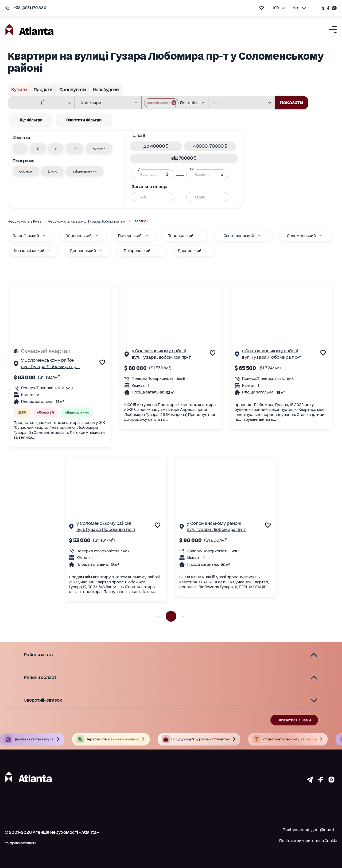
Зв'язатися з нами (294, 720)
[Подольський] (198, 236)
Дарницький (190, 251)
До (192, 169)
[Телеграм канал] (323, 8)
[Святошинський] (259, 236)
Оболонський (79, 236)
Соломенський (301, 236)
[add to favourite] (262, 8)
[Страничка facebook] (321, 781)
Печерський (130, 236)
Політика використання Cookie (308, 841)
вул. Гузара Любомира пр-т (51, 367)
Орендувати (73, 90)
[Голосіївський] (44, 236)
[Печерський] (147, 236)
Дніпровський (137, 251)
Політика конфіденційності (308, 830)
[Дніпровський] (155, 251)
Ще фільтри (31, 120)
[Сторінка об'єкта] (16, 364)
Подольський (180, 236)
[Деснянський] (101, 251)
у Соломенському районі (48, 360)
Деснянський (83, 251)
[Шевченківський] (49, 251)
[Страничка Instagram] (334, 8)
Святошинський (239, 236)
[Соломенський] (321, 236)
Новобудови (106, 90)
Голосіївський (26, 236)
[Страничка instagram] (331, 781)
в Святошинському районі (270, 351)
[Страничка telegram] (310, 781)
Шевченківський (28, 251)
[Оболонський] (97, 236)
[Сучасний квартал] (61, 351)
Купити (19, 90)
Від (138, 169)
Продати (43, 90)
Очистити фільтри (84, 120)
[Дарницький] (206, 251)
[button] (20, 148)
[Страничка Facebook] (328, 8)
